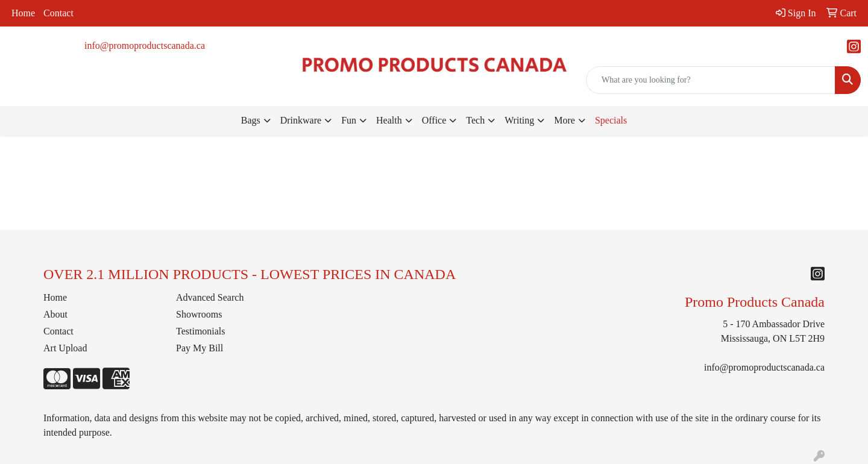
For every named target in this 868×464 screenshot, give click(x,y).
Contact (58, 13)
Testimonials (201, 331)
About (55, 314)
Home (23, 13)
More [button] (565, 120)
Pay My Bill (200, 348)
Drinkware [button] (301, 120)
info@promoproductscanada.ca (145, 45)
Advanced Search (210, 297)
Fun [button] (349, 120)
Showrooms (199, 314)
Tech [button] (475, 120)
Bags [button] (251, 120)
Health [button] (389, 120)
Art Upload (65, 348)
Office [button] (434, 120)
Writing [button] (519, 120)
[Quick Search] (711, 80)
